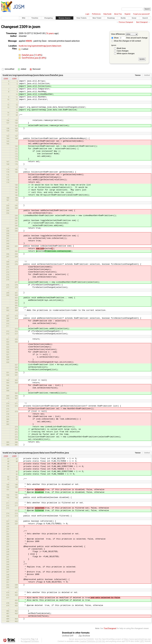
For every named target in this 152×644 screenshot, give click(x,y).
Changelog (48, 18)
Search (145, 18)
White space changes (126, 53)
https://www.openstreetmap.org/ (137, 639)
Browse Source (65, 18)
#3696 (29, 41)
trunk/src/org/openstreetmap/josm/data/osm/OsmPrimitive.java (36, 453)
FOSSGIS (90, 639)
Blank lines (121, 48)
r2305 (6, 79)
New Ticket (97, 18)
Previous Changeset (126, 22)
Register (128, 14)
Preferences (96, 14)
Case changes (123, 51)
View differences (118, 34)
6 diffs (43, 58)
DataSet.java (28, 55)
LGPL (142, 641)
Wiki (24, 18)
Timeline (35, 18)
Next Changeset (142, 22)
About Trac (118, 14)
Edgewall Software (31, 641)
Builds (123, 18)
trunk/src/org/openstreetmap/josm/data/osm (40, 46)
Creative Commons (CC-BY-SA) (92, 641)
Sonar (134, 18)
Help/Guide (107, 14)
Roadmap (111, 18)
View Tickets (81, 18)
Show (115, 38)
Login (87, 14)
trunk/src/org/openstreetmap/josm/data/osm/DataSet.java (33, 75)
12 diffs (38, 55)
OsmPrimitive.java (30, 58)
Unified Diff (68, 636)
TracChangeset (110, 628)
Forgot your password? (141, 14)
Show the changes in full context (126, 41)
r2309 (14, 79)
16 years (50, 33)
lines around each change (133, 38)
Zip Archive (84, 636)
